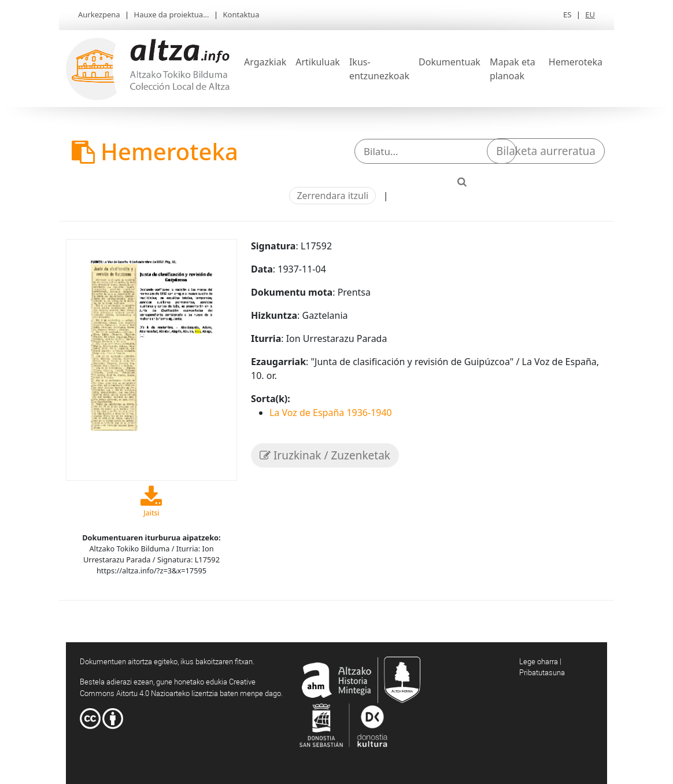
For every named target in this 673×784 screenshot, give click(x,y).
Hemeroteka (576, 62)
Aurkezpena (99, 14)
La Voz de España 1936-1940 (331, 413)
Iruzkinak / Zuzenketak (325, 455)
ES (567, 14)
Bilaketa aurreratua (546, 151)
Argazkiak (265, 62)
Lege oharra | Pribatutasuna (542, 667)
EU (590, 14)
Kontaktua (241, 14)
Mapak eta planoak (513, 69)
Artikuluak (318, 62)
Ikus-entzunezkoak (379, 69)
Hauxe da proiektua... (172, 14)
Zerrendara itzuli (332, 196)
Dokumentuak (450, 62)
